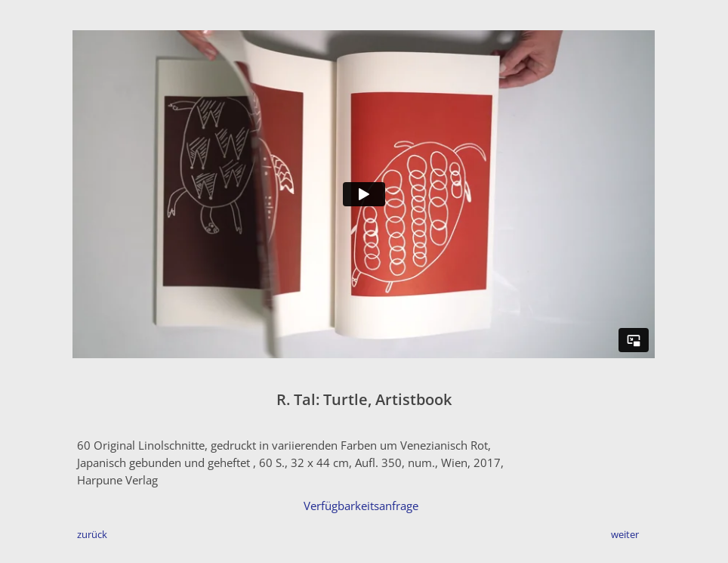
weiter (625, 534)
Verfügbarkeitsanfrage (361, 506)
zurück (92, 534)
